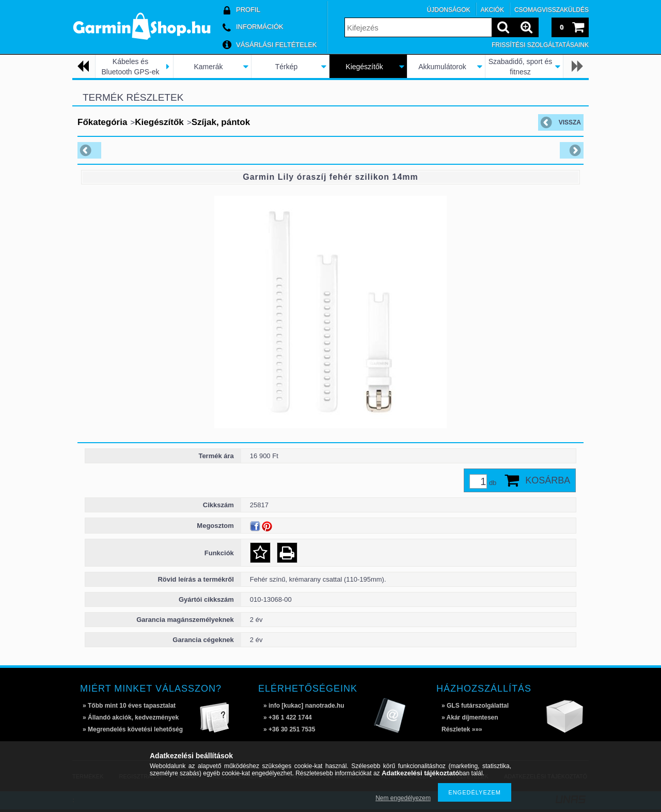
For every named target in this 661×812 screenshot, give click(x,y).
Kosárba (548, 480)
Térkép (287, 67)
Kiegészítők (364, 67)
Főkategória (102, 122)
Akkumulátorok (442, 67)
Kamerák (208, 67)
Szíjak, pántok (221, 122)
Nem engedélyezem (403, 798)
